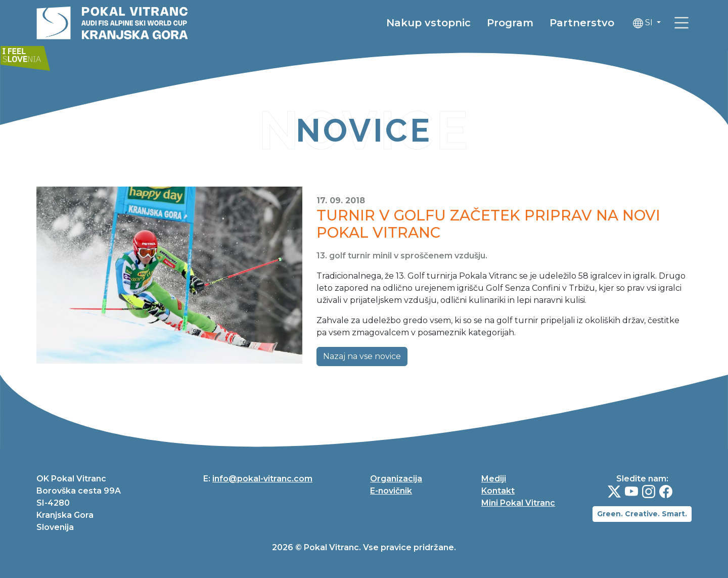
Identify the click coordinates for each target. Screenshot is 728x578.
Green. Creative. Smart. (642, 514)
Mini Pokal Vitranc (518, 503)
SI (644, 23)
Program (510, 23)
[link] (681, 23)
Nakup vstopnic (428, 23)
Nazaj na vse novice (362, 356)
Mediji (494, 479)
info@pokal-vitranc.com (262, 479)
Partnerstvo (582, 23)
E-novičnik (391, 491)
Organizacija (396, 479)
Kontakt (498, 491)
